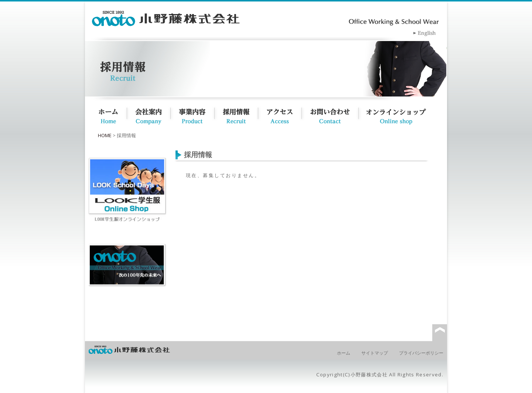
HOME (105, 135)
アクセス (283, 115)
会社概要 (153, 115)
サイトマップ (375, 353)
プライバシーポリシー (421, 353)
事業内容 (196, 115)
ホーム (108, 115)
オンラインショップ (405, 115)
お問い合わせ (334, 115)
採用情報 (240, 115)
